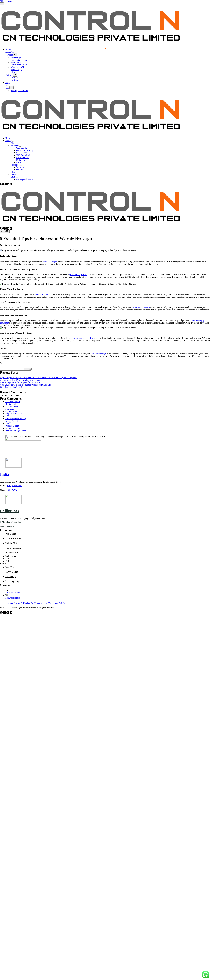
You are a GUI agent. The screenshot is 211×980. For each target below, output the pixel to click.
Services (15, 145)
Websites (20, 167)
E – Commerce (12, 406)
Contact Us (16, 174)
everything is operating (83, 338)
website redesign (99, 354)
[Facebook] (2, 185)
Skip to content (7, 1)
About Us (15, 143)
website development (15, 428)
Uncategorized (12, 421)
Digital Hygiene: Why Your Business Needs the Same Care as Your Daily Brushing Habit (39, 378)
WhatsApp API (23, 158)
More (9, 141)
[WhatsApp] (8, 613)
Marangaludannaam (25, 179)
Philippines (10, 511)
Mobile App (11, 556)
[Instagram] (5, 185)
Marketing (10, 409)
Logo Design (11, 567)
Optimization (11, 411)
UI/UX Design (12, 572)
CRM (19, 162)
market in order (42, 294)
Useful (8, 423)
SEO (7, 416)
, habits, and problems (140, 307)
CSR (13, 177)
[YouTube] (11, 185)
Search (3, 363)
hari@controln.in (15, 485)
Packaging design (13, 581)
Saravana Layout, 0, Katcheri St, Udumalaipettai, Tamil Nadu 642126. (36, 603)
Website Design (12, 426)
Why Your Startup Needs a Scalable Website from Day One (26, 385)
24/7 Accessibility (13, 402)
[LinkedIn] (8, 185)
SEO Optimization (24, 155)
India (5, 474)
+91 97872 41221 (14, 490)
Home (8, 138)
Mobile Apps (22, 160)
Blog (13, 172)
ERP (7, 559)
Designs (20, 170)
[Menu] (5, 232)
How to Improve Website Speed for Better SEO (20, 382)
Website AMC (22, 153)
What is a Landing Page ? (11, 387)
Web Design (21, 148)
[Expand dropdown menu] (13, 141)
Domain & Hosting (24, 150)
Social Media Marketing (16, 419)
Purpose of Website (14, 414)
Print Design (11, 577)
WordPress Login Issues (16, 431)
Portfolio (15, 165)
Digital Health (12, 404)
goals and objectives (78, 275)
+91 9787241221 (13, 592)
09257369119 (12, 527)
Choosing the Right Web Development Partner (20, 380)
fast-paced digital (50, 262)
